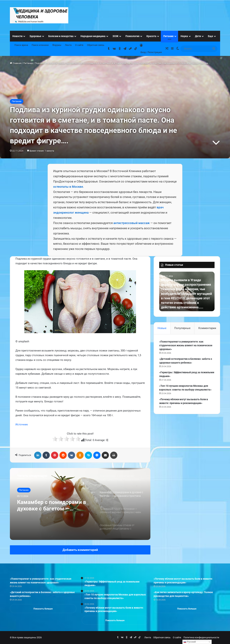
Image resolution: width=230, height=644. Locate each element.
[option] (80, 504)
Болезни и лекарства (61, 36)
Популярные (182, 328)
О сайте (79, 45)
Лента (68, 45)
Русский (190, 642)
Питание (168, 36)
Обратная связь (96, 45)
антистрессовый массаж (132, 223)
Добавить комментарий (80, 550)
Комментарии (207, 328)
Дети (198, 36)
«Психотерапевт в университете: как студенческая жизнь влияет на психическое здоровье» (186, 345)
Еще (211, 36)
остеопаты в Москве (68, 187)
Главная (16, 63)
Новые (162, 328)
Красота (151, 36)
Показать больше (43, 609)
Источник (22, 424)
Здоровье (35, 36)
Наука (184, 36)
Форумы (57, 45)
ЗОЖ (115, 36)
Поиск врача (21, 45)
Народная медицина (93, 36)
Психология (132, 36)
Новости (17, 36)
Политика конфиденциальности (201, 637)
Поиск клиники (40, 45)
